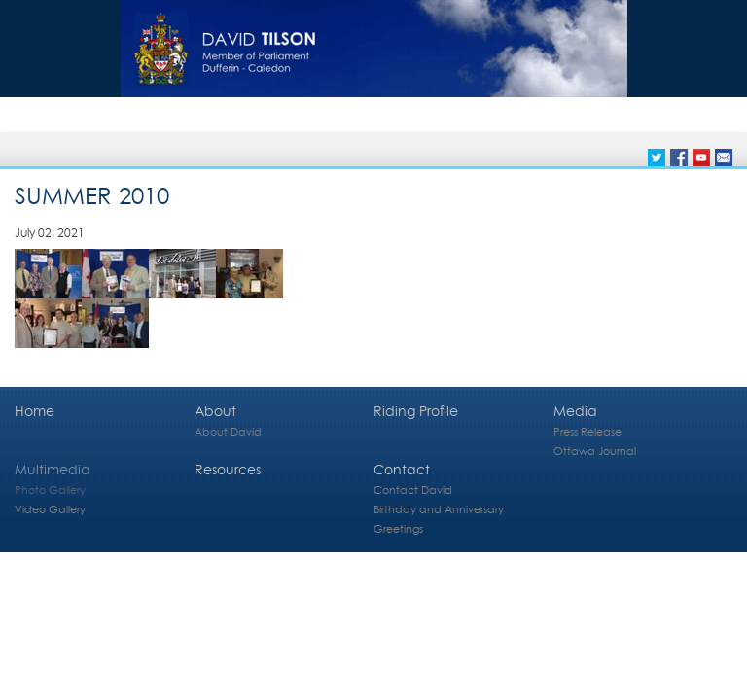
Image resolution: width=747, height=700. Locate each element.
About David (228, 431)
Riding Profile (416, 411)
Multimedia (53, 469)
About (215, 411)
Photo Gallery (50, 490)
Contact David (413, 490)
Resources (228, 469)
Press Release (587, 431)
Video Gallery (50, 509)
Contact (402, 469)
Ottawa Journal (595, 451)
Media (575, 411)
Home (35, 411)
